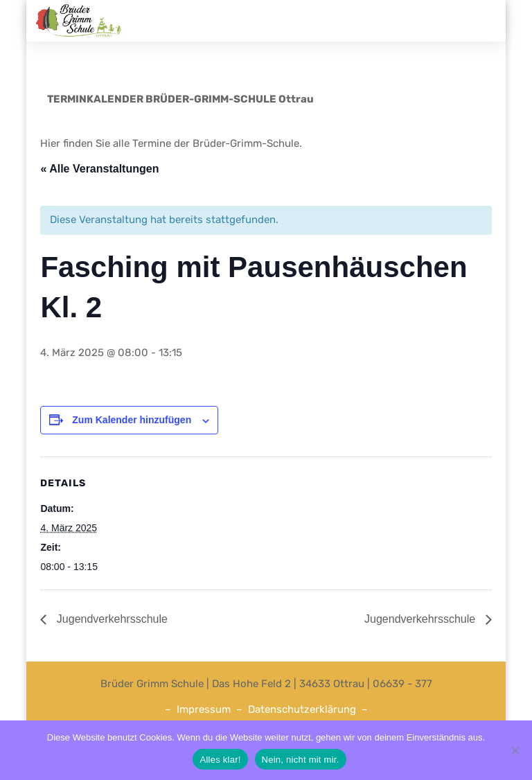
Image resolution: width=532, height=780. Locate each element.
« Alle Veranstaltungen (99, 169)
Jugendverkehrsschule (110, 619)
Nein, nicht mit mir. (301, 760)
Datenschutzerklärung (302, 709)
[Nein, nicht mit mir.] (515, 750)
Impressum (204, 709)
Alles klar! (220, 760)
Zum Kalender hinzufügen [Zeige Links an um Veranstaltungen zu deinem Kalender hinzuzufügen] (132, 420)
